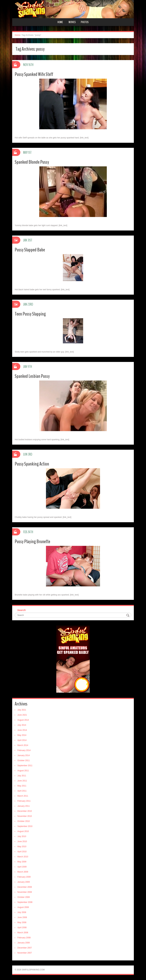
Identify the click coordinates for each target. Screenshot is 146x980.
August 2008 (23, 907)
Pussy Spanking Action (32, 464)
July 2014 (22, 725)
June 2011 (22, 781)
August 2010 (23, 831)
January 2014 (24, 755)
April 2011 (22, 791)
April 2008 (22, 928)
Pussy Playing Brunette (32, 542)
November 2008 (25, 892)
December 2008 (25, 887)
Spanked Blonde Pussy (32, 162)
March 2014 (23, 745)
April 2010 (22, 852)
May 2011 (22, 786)
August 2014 (23, 720)
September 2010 (25, 826)
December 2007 (25, 948)
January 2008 (24, 943)
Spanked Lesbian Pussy (32, 376)
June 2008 (22, 917)
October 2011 (24, 760)
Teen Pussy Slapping (30, 314)
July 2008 (22, 912)
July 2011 (22, 776)
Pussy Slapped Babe (30, 250)
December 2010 (25, 811)
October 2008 (24, 897)
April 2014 (22, 740)
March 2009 (23, 872)
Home (60, 22)
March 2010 (23, 857)
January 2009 (24, 882)
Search (21, 610)
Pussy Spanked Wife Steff (34, 74)
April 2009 (22, 867)
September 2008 (25, 902)
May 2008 (22, 922)
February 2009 (24, 877)
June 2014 (22, 730)
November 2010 (25, 816)
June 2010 (22, 841)
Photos (85, 22)
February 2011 (24, 801)
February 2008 (24, 938)
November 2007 (25, 953)
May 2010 (22, 847)
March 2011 (23, 796)
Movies (72, 22)
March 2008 (23, 933)
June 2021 (22, 715)
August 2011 (23, 771)
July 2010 (22, 836)
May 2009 (22, 862)
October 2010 (24, 821)
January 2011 (24, 806)
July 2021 (22, 710)
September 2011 (25, 766)
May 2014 (22, 735)
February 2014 (24, 750)
